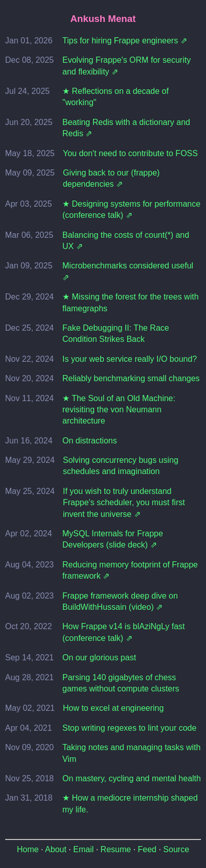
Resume (116, 849)
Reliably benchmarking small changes (131, 378)
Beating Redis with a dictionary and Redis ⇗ (126, 128)
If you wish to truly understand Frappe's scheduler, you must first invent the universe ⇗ (124, 503)
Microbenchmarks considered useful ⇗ (128, 271)
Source (176, 849)
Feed (147, 849)
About (56, 849)
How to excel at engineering (113, 708)
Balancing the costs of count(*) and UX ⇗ (126, 241)
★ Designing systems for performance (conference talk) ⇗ (131, 209)
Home (28, 849)
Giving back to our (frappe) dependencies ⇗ (111, 178)
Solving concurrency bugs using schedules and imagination (121, 466)
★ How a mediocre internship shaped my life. (130, 803)
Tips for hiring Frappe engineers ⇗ (125, 41)
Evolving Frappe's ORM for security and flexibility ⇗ (127, 66)
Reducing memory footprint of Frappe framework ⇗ (130, 570)
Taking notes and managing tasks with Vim (131, 753)
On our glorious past (99, 658)
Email (83, 849)
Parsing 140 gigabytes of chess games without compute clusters (121, 683)
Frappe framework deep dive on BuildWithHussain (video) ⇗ (120, 601)
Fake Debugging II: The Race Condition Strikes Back (116, 333)
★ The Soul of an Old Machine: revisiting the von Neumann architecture (119, 410)
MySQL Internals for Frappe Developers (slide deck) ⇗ (113, 539)
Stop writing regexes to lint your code (129, 728)
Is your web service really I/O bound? (130, 359)
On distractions (90, 441)
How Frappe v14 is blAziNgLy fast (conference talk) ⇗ (124, 632)
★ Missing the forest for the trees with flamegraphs (131, 302)
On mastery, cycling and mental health (132, 778)
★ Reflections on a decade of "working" (116, 97)
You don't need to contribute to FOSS (130, 153)
